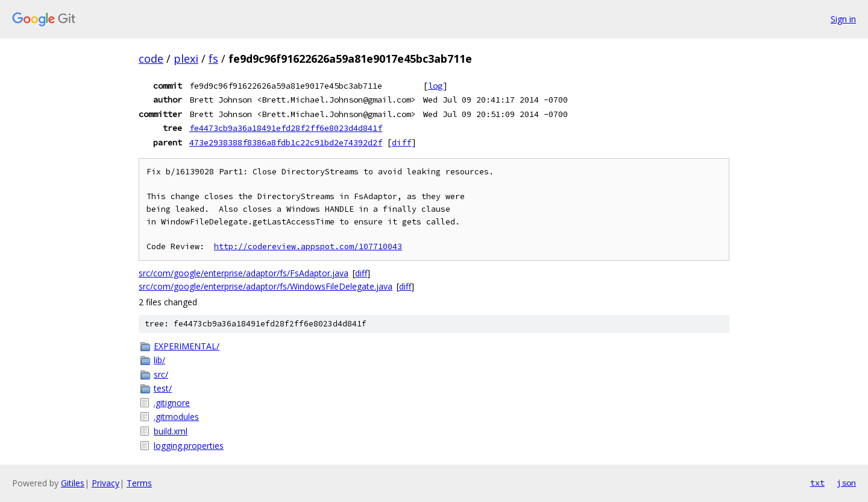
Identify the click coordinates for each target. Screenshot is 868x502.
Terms (139, 483)
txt (817, 483)
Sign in (843, 19)
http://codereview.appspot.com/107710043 (308, 246)
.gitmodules (176, 417)
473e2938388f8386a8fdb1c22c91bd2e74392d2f (286, 142)
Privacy (105, 483)
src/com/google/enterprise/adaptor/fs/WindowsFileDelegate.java (266, 286)
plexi (186, 59)
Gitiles (73, 483)
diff (401, 142)
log (435, 86)
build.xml (171, 431)
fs (213, 59)
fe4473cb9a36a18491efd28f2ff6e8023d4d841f (286, 128)
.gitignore (172, 403)
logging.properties (189, 446)
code (151, 59)
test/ (163, 388)
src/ (161, 374)
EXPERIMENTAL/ (187, 346)
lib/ (159, 360)
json (846, 483)
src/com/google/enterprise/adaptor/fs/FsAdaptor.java (244, 273)
